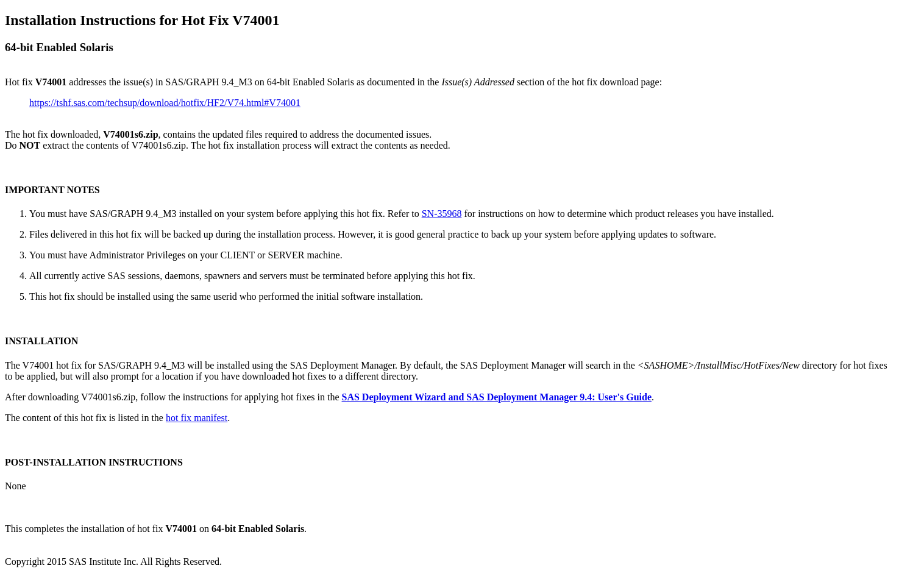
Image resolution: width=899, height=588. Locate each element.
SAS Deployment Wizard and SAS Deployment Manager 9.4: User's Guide (497, 397)
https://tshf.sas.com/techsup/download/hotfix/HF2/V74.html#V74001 (165, 103)
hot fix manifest (197, 418)
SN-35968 (442, 214)
